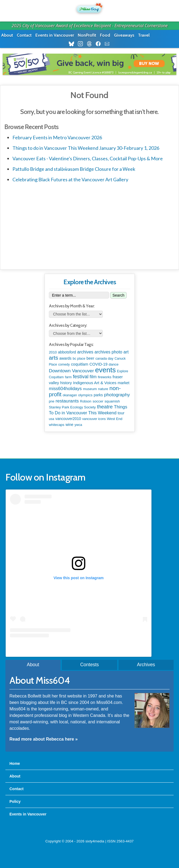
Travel (144, 35)
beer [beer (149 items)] (90, 358)
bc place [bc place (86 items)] (79, 359)
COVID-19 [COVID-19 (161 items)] (98, 364)
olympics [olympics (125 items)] (85, 395)
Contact (24, 35)
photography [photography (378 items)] (117, 395)
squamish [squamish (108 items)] (112, 401)
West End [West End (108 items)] (115, 419)
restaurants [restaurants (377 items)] (67, 401)
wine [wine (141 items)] (70, 425)
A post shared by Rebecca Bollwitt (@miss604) (78, 648)
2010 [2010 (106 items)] (53, 352)
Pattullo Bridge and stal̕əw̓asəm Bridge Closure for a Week (74, 169)
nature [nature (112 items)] (103, 389)
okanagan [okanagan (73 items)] (70, 395)
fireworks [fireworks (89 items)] (104, 377)
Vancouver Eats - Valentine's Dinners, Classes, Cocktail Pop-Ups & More (88, 158)
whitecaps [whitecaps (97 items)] (57, 425)
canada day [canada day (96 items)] (104, 358)
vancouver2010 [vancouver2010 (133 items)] (68, 419)
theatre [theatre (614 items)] (105, 407)
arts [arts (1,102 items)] (53, 358)
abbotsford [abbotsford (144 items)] (67, 352)
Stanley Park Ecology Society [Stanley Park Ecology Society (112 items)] (72, 407)
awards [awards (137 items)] (65, 358)
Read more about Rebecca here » (44, 739)
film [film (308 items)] (93, 377)
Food (105, 35)
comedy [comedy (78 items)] (64, 364)
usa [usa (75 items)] (51, 419)
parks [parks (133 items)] (98, 395)
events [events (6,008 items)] (105, 370)
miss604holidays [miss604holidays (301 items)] (65, 388)
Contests (89, 665)
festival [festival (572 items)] (81, 376)
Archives (146, 665)
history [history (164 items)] (66, 383)
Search (118, 295)
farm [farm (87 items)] (68, 377)
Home (15, 763)
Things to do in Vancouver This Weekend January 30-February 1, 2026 (86, 148)
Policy (15, 801)
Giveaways (124, 35)
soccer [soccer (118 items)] (98, 401)
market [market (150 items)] (124, 383)
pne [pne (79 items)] (52, 401)
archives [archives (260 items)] (85, 352)
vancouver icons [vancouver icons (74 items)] (94, 419)
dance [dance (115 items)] (114, 364)
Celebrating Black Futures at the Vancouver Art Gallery (70, 179)
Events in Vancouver (55, 35)
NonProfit (87, 35)
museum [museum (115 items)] (90, 389)
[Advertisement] (89, 225)
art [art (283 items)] (126, 352)
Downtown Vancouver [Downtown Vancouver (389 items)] (71, 371)
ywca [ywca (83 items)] (78, 425)
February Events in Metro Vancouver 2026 (57, 137)
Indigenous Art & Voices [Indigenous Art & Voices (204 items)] (95, 383)
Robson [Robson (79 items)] (86, 401)
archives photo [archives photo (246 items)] (108, 352)
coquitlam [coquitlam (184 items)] (80, 364)
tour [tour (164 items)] (121, 413)
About (7, 35)
